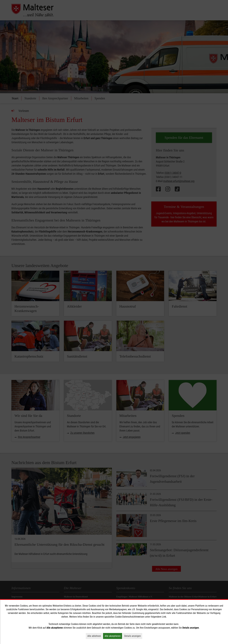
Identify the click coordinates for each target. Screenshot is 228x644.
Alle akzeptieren (113, 636)
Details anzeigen (133, 636)
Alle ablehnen (95, 636)
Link (164, 617)
